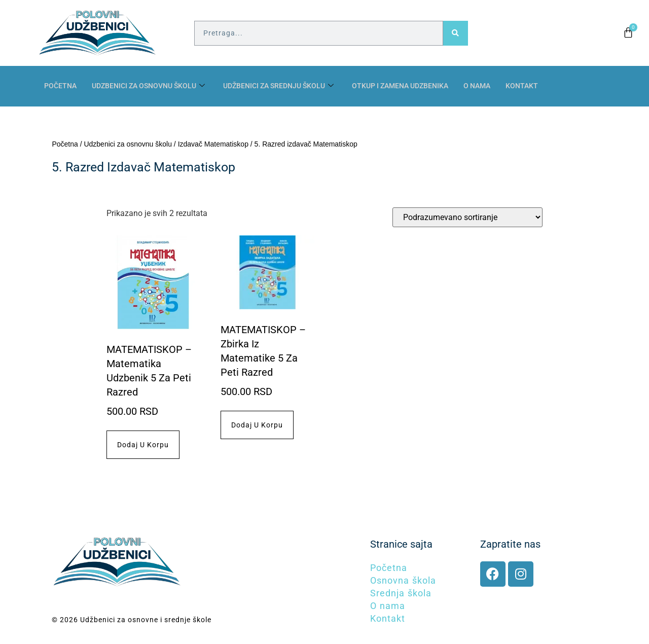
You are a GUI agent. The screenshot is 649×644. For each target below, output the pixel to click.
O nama (504, 86)
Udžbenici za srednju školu (293, 86)
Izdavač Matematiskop (213, 144)
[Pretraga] (456, 33)
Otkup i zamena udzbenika (423, 86)
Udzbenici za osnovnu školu (155, 86)
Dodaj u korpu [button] (143, 445)
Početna (61, 86)
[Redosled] (467, 217)
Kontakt (551, 86)
